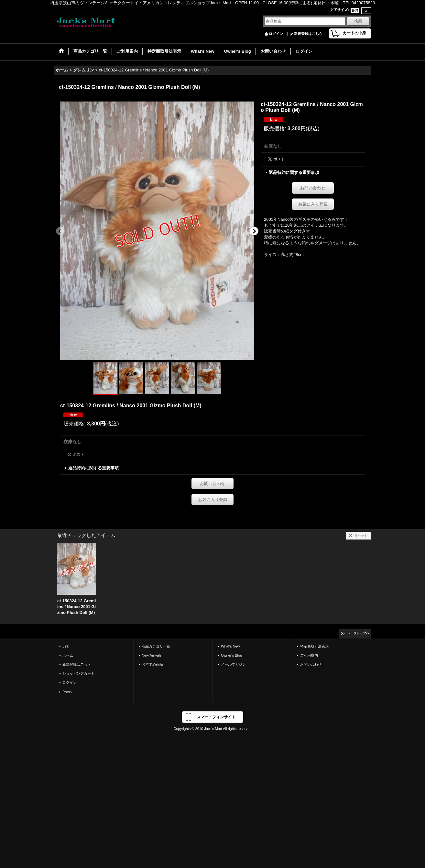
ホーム (68, 655)
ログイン (276, 34)
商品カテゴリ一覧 (156, 646)
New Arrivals (152, 655)
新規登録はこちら (308, 34)
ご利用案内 (309, 655)
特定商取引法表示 (314, 646)
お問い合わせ (313, 188)
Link (66, 646)
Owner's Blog (231, 655)
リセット (361, 536)
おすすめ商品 (152, 664)
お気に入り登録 (313, 204)
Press (67, 692)
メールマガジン (233, 664)
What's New (230, 646)
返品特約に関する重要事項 (294, 172)
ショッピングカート (78, 673)
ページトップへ (358, 633)
